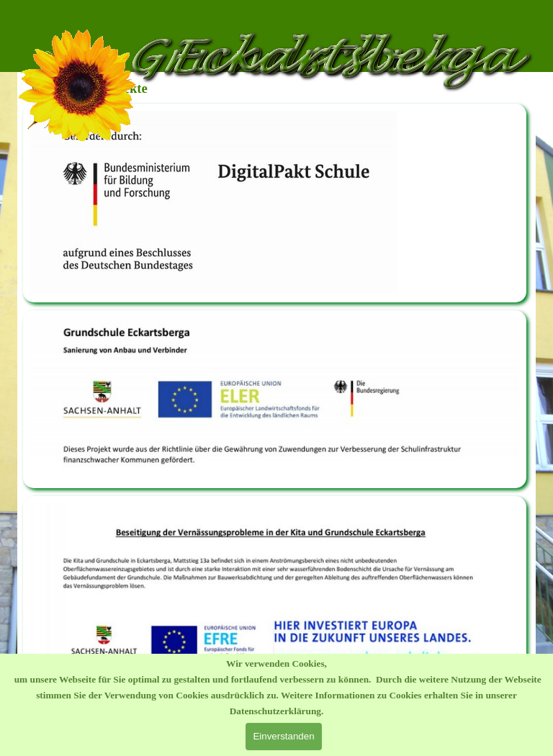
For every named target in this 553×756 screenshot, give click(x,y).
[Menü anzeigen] (521, 14)
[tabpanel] (275, 203)
